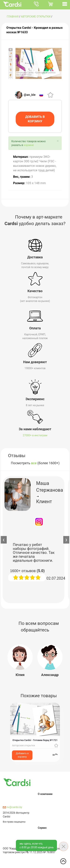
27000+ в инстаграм (35, 435)
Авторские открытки (36, 17)
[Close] (58, 141)
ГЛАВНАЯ (13, 17)
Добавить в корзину (22, 755)
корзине (29, 145)
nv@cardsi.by (13, 807)
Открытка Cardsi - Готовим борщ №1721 (35, 740)
